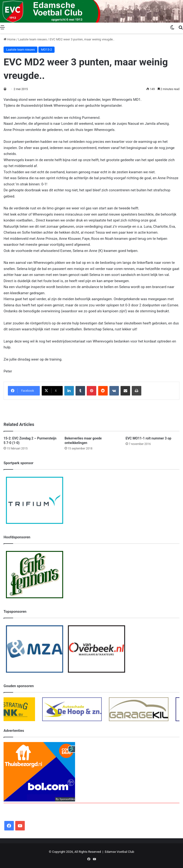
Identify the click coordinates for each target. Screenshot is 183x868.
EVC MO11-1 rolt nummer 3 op (148, 438)
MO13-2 (46, 50)
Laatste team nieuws (33, 39)
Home (10, 39)
